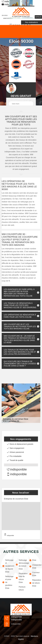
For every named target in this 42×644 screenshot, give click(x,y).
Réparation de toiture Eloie (34, 583)
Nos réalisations (31, 22)
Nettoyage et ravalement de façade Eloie (8, 566)
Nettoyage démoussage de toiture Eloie (21, 564)
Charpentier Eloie (34, 566)
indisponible (17, 469)
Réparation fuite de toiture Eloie (21, 578)
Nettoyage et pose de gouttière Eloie (8, 582)
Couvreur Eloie (34, 574)
